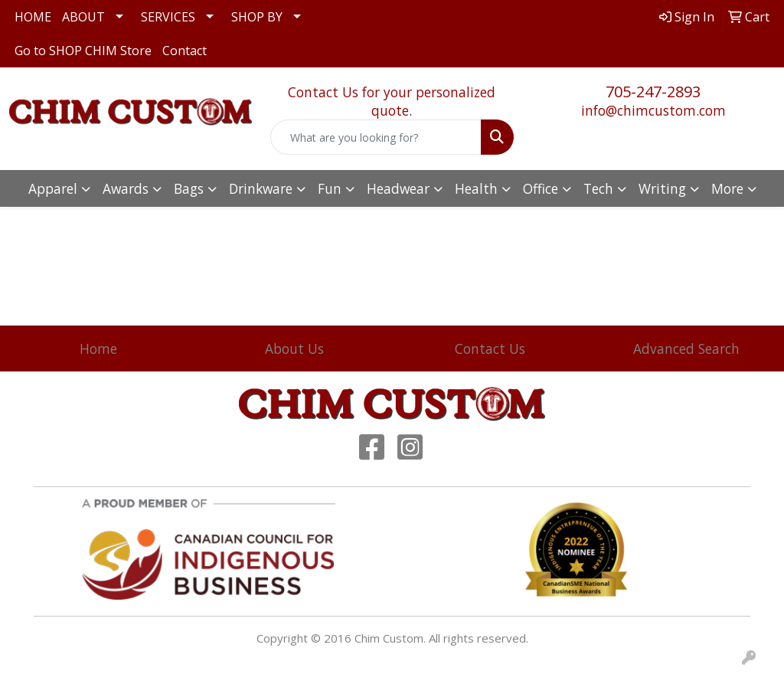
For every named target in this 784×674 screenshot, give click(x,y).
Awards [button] (126, 188)
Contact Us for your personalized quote (392, 101)
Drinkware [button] (261, 188)
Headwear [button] (398, 188)
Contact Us (490, 348)
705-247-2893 (653, 92)
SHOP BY (257, 17)
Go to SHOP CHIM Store (83, 51)
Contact (185, 51)
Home (98, 348)
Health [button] (476, 188)
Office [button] (541, 188)
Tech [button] (598, 188)
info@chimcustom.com (653, 110)
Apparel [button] (53, 188)
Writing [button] (662, 188)
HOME (33, 17)
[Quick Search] (376, 137)
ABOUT (83, 17)
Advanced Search (686, 348)
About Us (294, 348)
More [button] (727, 188)
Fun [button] (330, 188)
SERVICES (168, 17)
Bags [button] (189, 188)
